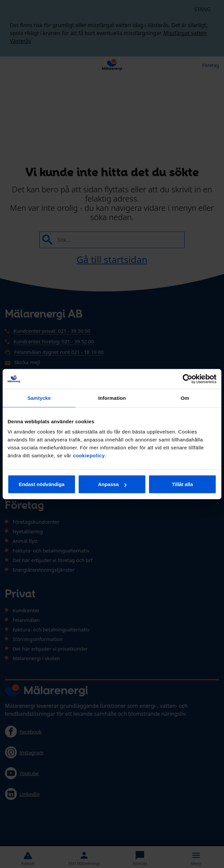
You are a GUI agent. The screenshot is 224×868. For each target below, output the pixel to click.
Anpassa (112, 484)
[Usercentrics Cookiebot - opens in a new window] (187, 379)
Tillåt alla (182, 484)
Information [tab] (112, 398)
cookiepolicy (89, 455)
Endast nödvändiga (42, 484)
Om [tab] (185, 398)
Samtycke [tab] (39, 398)
